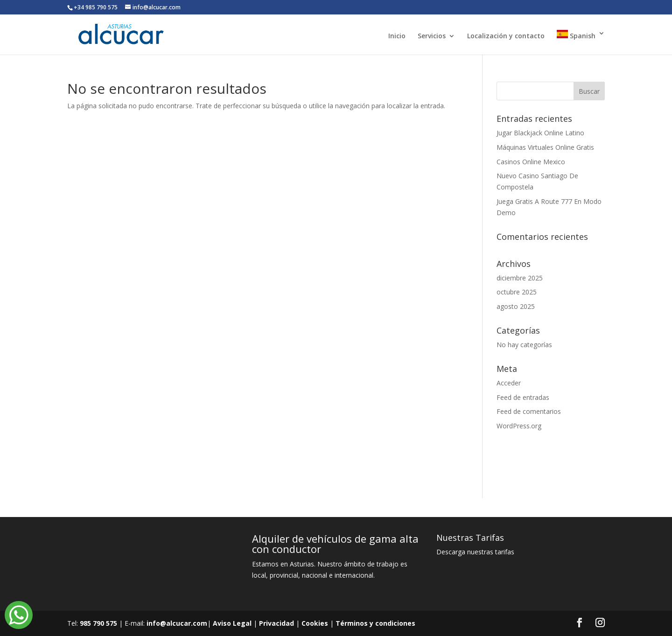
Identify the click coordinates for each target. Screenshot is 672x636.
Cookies (315, 623)
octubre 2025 (517, 292)
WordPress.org (519, 426)
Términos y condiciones (375, 623)
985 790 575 (98, 623)
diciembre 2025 (520, 278)
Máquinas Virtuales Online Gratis (545, 147)
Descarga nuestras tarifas (475, 552)
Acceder (509, 383)
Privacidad (276, 623)
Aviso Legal (232, 623)
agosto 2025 (516, 306)
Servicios (432, 36)
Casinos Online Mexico (531, 162)
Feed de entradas (523, 397)
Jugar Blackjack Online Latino (540, 133)
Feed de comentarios (529, 411)
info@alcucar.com (177, 623)
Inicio (397, 36)
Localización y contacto (506, 36)
